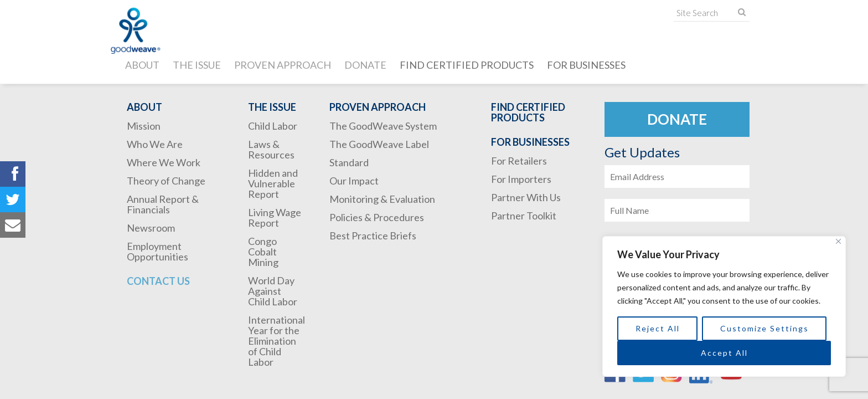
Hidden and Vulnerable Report (273, 183)
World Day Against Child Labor (273, 291)
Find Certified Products (467, 65)
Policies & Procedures (377, 217)
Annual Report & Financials (163, 204)
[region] (724, 306)
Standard (349, 162)
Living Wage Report (275, 218)
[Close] (838, 241)
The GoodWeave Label (379, 144)
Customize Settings (764, 328)
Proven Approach (283, 65)
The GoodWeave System (383, 126)
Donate (365, 65)
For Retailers (519, 161)
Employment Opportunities (157, 251)
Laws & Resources (271, 149)
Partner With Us (526, 197)
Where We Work (164, 162)
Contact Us (158, 281)
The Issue (197, 65)
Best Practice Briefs (373, 236)
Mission (144, 126)
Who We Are (155, 144)
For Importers (521, 179)
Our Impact (354, 181)
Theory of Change (166, 181)
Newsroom (151, 228)
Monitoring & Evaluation (382, 199)
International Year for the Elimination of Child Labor (277, 341)
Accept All (724, 353)
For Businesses (586, 65)
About (142, 65)
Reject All (658, 328)
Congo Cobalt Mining (263, 252)
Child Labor (273, 126)
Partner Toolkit (524, 216)
